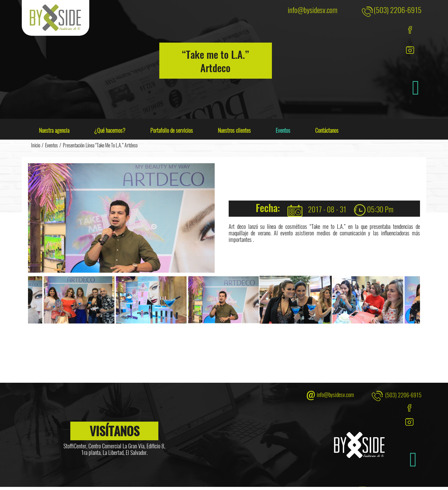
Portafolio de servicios (172, 130)
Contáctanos (327, 130)
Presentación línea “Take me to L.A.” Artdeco (100, 145)
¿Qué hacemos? (110, 130)
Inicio (36, 145)
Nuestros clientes (234, 130)
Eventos (283, 130)
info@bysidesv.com (313, 10)
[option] (152, 300)
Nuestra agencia (54, 130)
